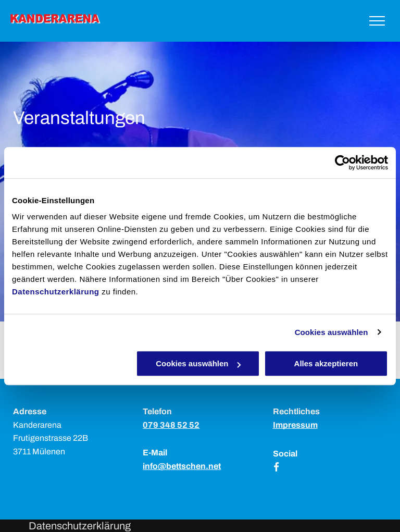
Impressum (295, 425)
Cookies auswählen (332, 332)
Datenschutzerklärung (56, 292)
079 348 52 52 (171, 425)
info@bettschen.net (182, 466)
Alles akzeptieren (326, 363)
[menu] (377, 21)
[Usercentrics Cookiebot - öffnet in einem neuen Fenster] (342, 163)
